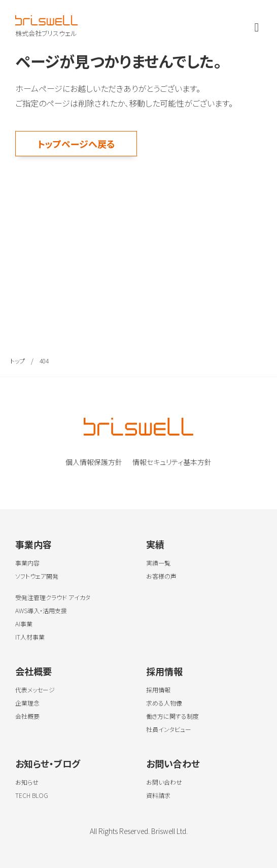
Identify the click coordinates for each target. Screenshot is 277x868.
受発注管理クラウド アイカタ (53, 597)
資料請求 (158, 795)
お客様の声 (161, 576)
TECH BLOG (32, 795)
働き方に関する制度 (172, 716)
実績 (155, 544)
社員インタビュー (169, 729)
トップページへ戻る (76, 144)
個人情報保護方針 (94, 462)
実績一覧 (158, 563)
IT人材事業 (30, 637)
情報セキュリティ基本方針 (172, 462)
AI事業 (24, 624)
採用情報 (164, 671)
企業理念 (27, 703)
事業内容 (33, 544)
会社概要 (33, 671)
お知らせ (27, 782)
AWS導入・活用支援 (41, 610)
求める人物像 (164, 703)
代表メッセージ (35, 690)
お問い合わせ (173, 763)
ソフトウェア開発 (37, 576)
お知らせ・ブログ (48, 763)
